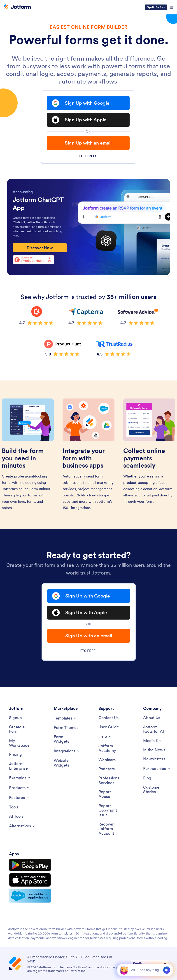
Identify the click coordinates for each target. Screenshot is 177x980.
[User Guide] (109, 727)
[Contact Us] (108, 718)
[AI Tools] (16, 816)
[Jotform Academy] (111, 748)
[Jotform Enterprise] (21, 766)
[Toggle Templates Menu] (65, 718)
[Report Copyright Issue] (111, 810)
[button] (124, 970)
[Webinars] (107, 760)
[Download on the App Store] (30, 880)
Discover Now (40, 248)
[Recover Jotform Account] (111, 829)
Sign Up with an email (88, 143)
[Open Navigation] (172, 7)
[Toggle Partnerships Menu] (157, 769)
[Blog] (147, 778)
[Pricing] (15, 755)
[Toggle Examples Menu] (20, 778)
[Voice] (167, 970)
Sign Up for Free (156, 7)
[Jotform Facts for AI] (156, 729)
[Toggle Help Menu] (105, 736)
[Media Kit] (152, 741)
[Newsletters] (154, 759)
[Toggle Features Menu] (19, 798)
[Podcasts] (107, 769)
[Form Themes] (66, 728)
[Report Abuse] (111, 794)
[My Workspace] (21, 743)
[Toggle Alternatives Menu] (22, 826)
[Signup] (15, 718)
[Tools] (14, 807)
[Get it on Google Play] (30, 865)
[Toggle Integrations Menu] (67, 751)
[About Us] (152, 718)
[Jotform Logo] (17, 7)
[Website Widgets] (66, 763)
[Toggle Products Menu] (20, 788)
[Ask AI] (145, 970)
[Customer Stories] (156, 790)
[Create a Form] (21, 729)
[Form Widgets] (66, 739)
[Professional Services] (111, 780)
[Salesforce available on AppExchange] (30, 896)
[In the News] (154, 750)
